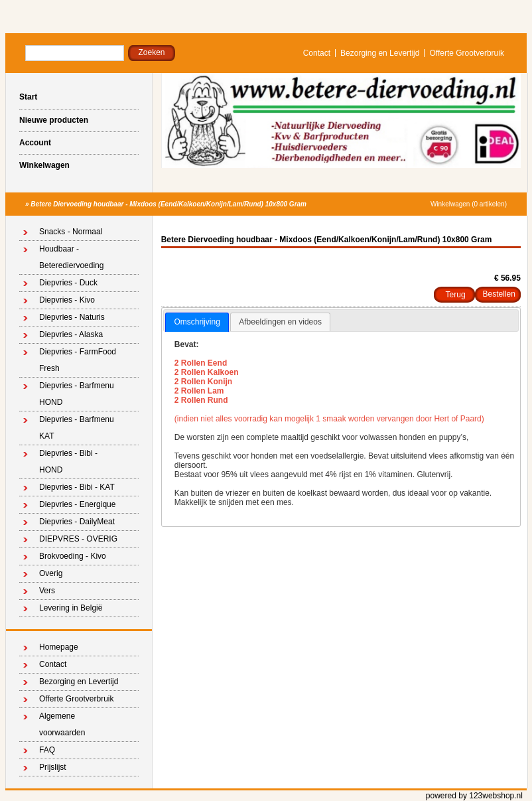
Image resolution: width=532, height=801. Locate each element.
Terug (456, 295)
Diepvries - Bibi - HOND (68, 462)
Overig (51, 573)
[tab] (197, 323)
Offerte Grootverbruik (467, 53)
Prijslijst (53, 767)
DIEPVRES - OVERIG (78, 539)
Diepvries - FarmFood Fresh (78, 360)
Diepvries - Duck (68, 283)
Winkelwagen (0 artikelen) (469, 204)
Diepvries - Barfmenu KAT (77, 428)
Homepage (59, 647)
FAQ (47, 750)
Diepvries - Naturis (72, 317)
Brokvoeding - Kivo (73, 556)
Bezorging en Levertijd (380, 53)
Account (35, 143)
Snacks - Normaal (71, 232)
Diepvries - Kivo (67, 300)
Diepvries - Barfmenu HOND (77, 394)
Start (28, 97)
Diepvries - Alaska (71, 334)
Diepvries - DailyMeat (77, 522)
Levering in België (71, 608)
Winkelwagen (44, 165)
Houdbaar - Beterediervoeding (71, 257)
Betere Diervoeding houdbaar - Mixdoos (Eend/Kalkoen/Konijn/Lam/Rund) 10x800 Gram (168, 204)
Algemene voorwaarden (62, 724)
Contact (317, 53)
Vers (47, 591)
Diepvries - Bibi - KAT (77, 487)
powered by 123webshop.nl (474, 796)
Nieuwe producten (54, 120)
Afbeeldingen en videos (280, 322)
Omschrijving (197, 322)
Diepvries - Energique (77, 504)
